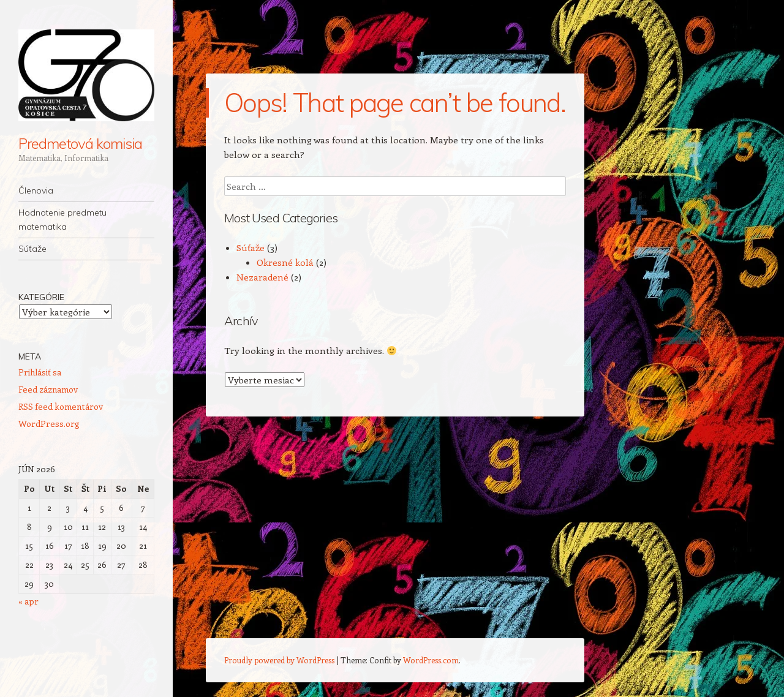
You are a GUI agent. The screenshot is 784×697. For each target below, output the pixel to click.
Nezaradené (262, 277)
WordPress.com (431, 660)
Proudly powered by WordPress (279, 660)
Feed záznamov (48, 389)
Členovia (36, 190)
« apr (28, 601)
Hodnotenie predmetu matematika (62, 220)
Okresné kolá (285, 262)
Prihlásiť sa (40, 372)
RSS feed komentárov (61, 406)
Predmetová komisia (80, 143)
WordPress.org (49, 424)
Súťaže (32, 249)
